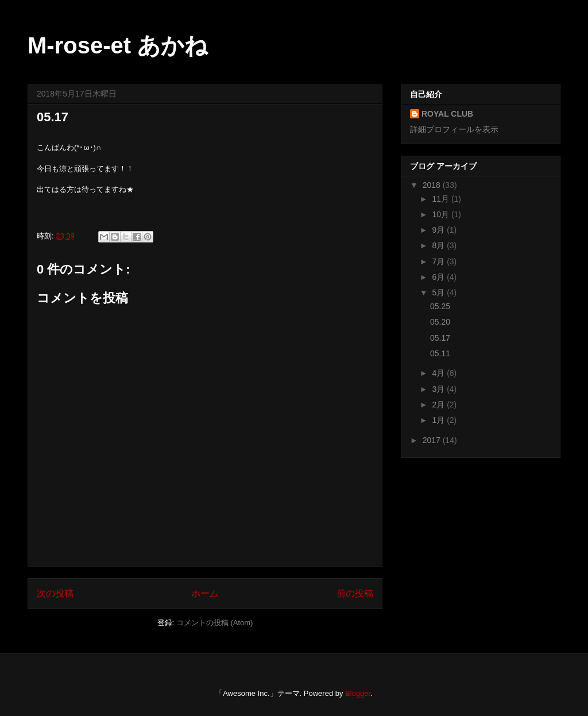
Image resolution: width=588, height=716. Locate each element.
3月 (439, 389)
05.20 (440, 322)
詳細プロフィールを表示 (454, 129)
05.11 (440, 353)
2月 (439, 405)
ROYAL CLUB (447, 114)
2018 (433, 185)
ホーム (205, 593)
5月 (439, 292)
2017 (433, 440)
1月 (439, 420)
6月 (439, 277)
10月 (441, 214)
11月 (441, 199)
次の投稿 (55, 593)
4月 (439, 373)
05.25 (440, 306)
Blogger (358, 693)
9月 (439, 230)
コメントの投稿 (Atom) (215, 623)
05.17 (440, 338)
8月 (439, 245)
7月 (439, 261)
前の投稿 (355, 593)
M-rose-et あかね (118, 45)
